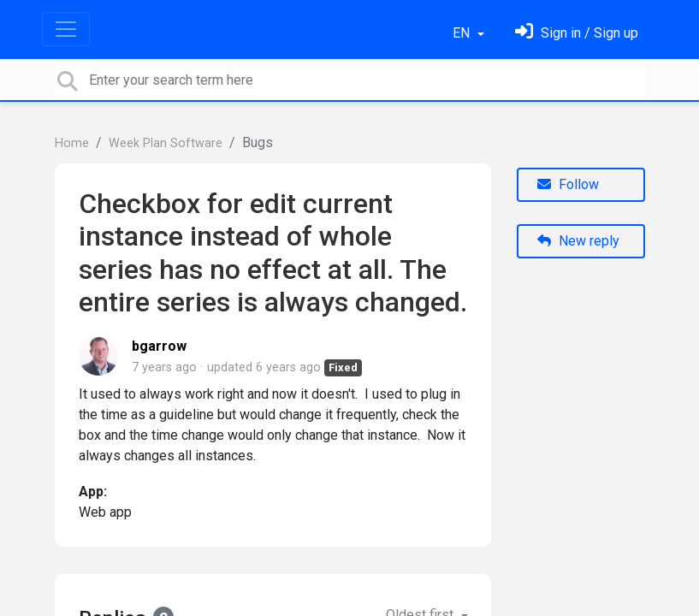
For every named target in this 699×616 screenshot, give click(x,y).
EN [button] (463, 33)
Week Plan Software (166, 143)
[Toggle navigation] (66, 29)
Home (72, 143)
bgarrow (159, 346)
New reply (578, 241)
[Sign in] (577, 33)
